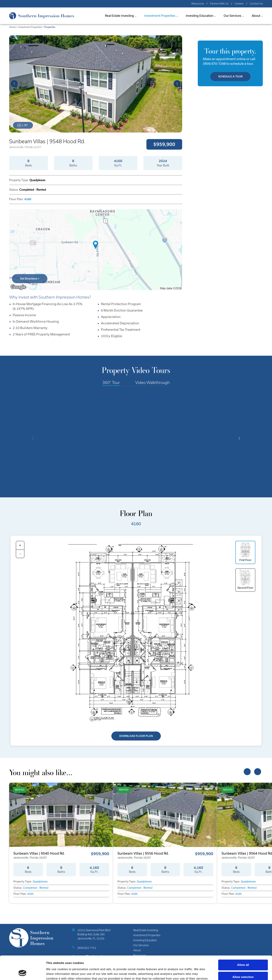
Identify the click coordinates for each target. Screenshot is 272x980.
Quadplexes (40, 882)
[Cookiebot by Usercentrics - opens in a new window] (22, 973)
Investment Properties (160, 16)
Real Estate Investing (119, 16)
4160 (28, 199)
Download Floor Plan (136, 736)
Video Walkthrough (152, 382)
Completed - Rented (36, 888)
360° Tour (111, 382)
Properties (50, 27)
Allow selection (243, 955)
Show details (194, 973)
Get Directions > (30, 279)
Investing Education (199, 16)
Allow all (243, 943)
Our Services (232, 16)
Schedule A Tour (230, 77)
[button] (14, 84)
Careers (239, 4)
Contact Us (256, 4)
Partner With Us (219, 4)
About (256, 16)
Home (12, 27)
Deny (243, 967)
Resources (198, 4)
